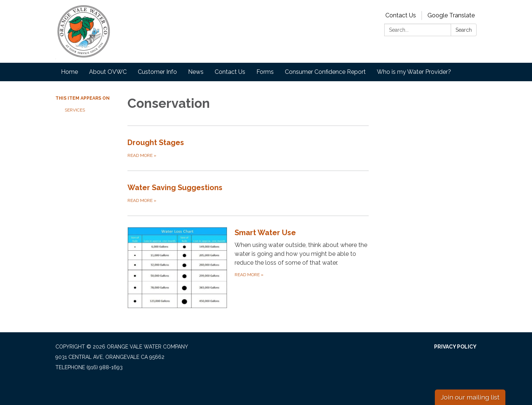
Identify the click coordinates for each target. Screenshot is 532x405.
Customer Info (157, 72)
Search (464, 30)
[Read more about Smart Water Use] (248, 267)
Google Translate (451, 15)
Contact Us (401, 15)
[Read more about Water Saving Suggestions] (248, 193)
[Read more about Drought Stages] (248, 148)
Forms (265, 72)
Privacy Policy (455, 347)
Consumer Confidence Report (325, 72)
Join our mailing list (470, 397)
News (196, 72)
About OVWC (108, 72)
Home (69, 72)
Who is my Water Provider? (414, 72)
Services (75, 110)
